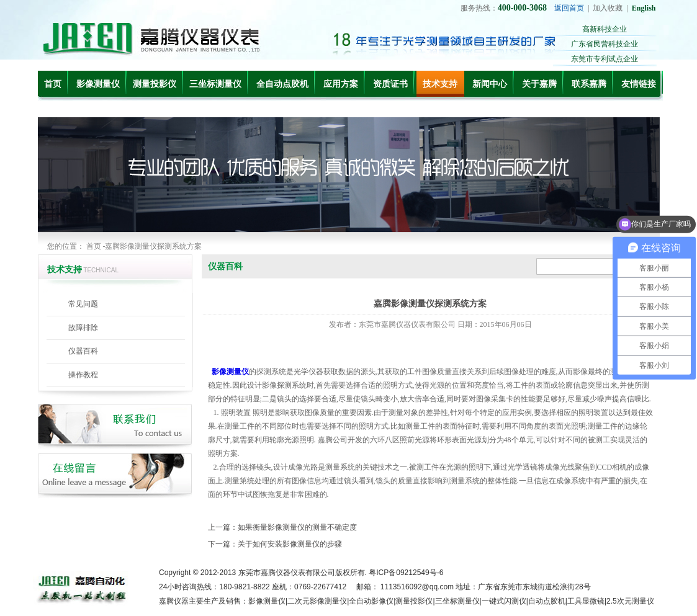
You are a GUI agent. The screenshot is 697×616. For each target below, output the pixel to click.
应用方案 (341, 84)
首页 (53, 84)
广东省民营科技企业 (605, 44)
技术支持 (440, 84)
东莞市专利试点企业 (605, 59)
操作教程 (83, 375)
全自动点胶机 (282, 84)
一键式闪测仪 (504, 601)
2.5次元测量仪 (630, 601)
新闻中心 (490, 84)
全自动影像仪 (371, 601)
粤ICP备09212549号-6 (406, 573)
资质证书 (390, 84)
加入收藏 (608, 8)
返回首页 (569, 8)
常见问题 (83, 304)
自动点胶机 (547, 601)
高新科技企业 (605, 29)
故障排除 (83, 328)
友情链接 (639, 84)
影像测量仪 (98, 84)
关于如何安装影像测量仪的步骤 (290, 544)
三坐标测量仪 (215, 84)
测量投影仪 (155, 84)
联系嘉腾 (589, 84)
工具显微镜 (586, 601)
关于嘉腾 (539, 84)
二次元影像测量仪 (317, 601)
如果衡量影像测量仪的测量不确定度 (297, 527)
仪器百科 (83, 351)
